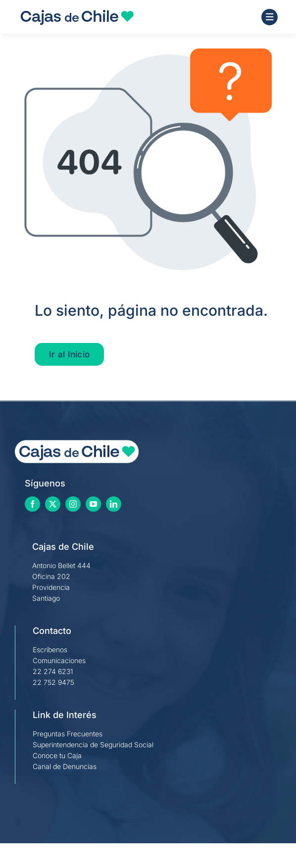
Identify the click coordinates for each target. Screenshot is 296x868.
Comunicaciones (59, 660)
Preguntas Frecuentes (68, 734)
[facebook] (32, 504)
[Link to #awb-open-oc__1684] (270, 17)
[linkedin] (114, 504)
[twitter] (53, 504)
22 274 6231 (53, 671)
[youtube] (93, 504)
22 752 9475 (53, 682)
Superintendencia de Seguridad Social (93, 745)
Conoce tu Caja (57, 755)
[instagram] (73, 504)
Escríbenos (50, 650)
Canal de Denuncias (65, 766)
